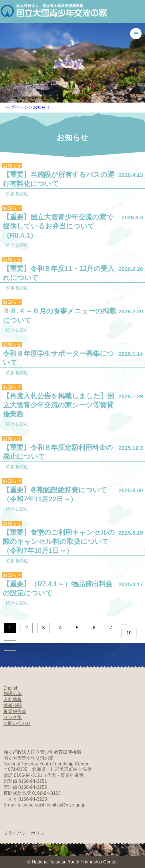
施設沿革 (13, 694)
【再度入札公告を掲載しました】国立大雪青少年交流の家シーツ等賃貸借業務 (58, 405)
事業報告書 (15, 711)
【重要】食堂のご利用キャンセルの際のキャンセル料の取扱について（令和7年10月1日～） (59, 541)
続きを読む (17, 194)
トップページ (15, 107)
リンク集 (13, 717)
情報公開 (13, 705)
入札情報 (13, 699)
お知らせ (41, 107)
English (11, 688)
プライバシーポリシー (26, 833)
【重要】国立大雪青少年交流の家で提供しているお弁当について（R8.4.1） (58, 226)
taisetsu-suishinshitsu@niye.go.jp (52, 805)
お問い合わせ (17, 723)
